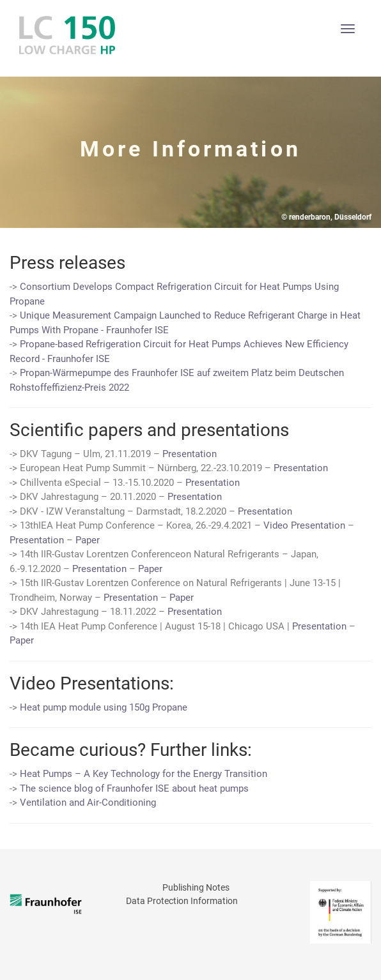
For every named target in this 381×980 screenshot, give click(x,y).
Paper (88, 540)
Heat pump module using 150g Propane (104, 707)
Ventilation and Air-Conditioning (88, 803)
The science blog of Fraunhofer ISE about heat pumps (134, 788)
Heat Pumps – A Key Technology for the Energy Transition (144, 774)
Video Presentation (304, 525)
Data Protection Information (182, 901)
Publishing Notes (196, 887)
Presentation (190, 454)
